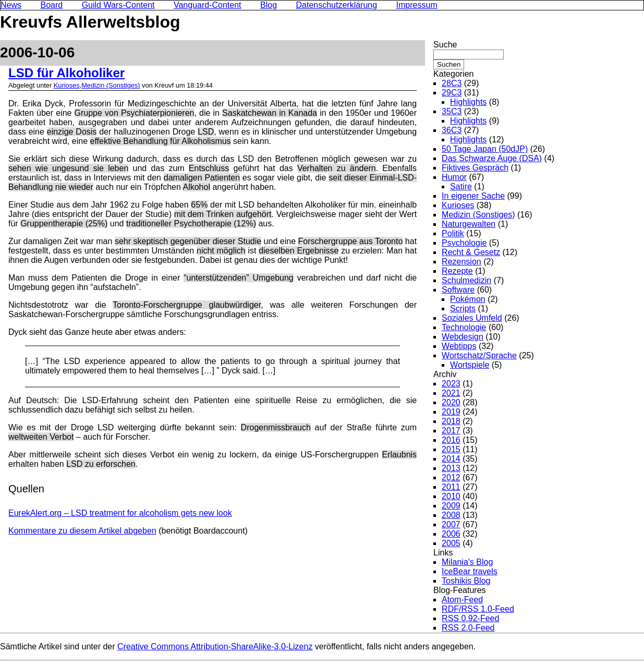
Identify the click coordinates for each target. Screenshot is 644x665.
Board (51, 5)
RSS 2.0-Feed (468, 628)
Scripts (463, 309)
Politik (453, 233)
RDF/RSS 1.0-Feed (478, 609)
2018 (451, 421)
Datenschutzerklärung (337, 5)
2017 (451, 431)
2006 (451, 534)
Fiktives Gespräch (475, 168)
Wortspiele (470, 365)
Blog (269, 5)
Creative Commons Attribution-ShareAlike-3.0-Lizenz (215, 646)
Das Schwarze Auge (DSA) (492, 158)
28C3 (452, 83)
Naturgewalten (469, 224)
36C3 (452, 130)
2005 (451, 543)
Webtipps (459, 346)
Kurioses (67, 85)
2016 (451, 440)
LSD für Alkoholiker (66, 73)
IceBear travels (470, 571)
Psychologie (464, 243)
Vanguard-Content (208, 5)
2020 (451, 402)
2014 (451, 459)
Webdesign (463, 337)
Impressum (417, 5)
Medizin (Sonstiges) (111, 85)
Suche (445, 45)
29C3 (452, 93)
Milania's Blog (467, 562)
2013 (451, 468)
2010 (451, 496)
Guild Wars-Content (118, 5)
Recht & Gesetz (471, 252)
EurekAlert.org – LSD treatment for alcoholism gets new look (120, 513)
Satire (461, 186)
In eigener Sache (473, 196)
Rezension (461, 262)
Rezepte (457, 271)
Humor (454, 177)
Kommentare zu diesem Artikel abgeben (82, 531)
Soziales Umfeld (472, 318)
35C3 (452, 111)
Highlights (468, 102)
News (11, 5)
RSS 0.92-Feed (470, 618)
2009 (451, 506)
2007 (451, 524)
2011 (451, 487)
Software (458, 290)
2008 (451, 515)
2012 (451, 477)
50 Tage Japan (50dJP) (485, 149)
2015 (451, 449)
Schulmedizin (466, 280)
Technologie (464, 327)
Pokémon (468, 299)
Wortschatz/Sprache (479, 355)
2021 (451, 393)
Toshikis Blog (466, 581)
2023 (451, 384)
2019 (451, 412)
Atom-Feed (462, 600)
